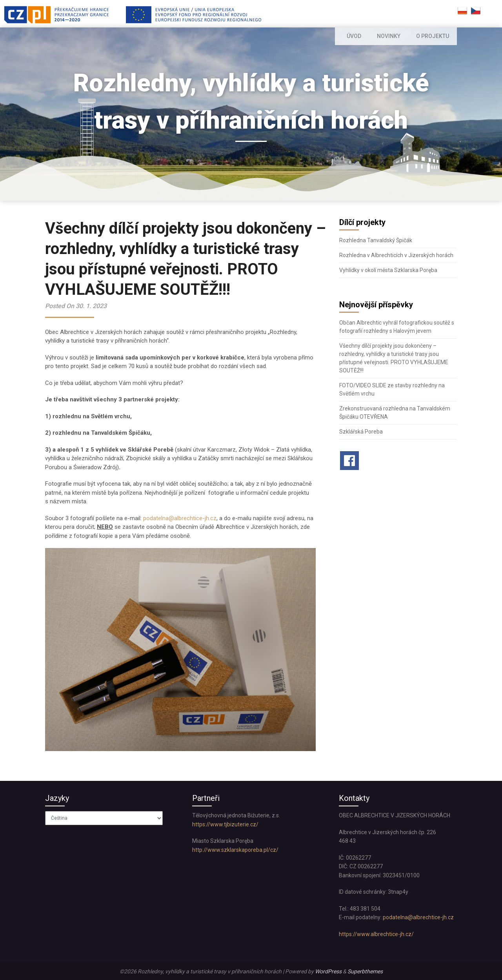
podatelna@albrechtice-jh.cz (180, 518)
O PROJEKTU (433, 36)
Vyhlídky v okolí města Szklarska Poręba (388, 270)
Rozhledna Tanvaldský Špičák (376, 240)
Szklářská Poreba (361, 432)
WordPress (328, 971)
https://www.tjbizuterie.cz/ (225, 824)
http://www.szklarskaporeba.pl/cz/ (235, 850)
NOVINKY (390, 36)
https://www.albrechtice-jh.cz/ (376, 934)
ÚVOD (356, 36)
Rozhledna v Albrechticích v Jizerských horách (396, 255)
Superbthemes (365, 971)
